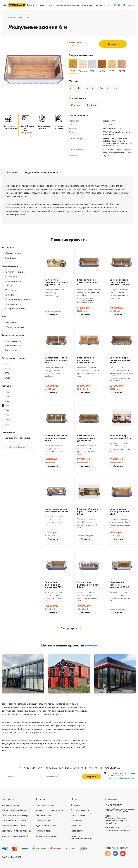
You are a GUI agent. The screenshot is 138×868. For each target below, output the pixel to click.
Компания (75, 805)
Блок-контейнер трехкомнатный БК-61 (121, 437)
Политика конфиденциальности (81, 837)
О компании (87, 5)
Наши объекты (78, 815)
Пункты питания (44, 831)
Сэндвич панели (13, 253)
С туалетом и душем (16, 272)
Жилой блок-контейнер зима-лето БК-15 (88, 585)
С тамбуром (11, 277)
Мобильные (11, 323)
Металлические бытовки (14, 821)
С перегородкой (13, 281)
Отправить (92, 777)
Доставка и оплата (80, 810)
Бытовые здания (44, 815)
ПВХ (7, 373)
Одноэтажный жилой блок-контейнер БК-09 (56, 510)
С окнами (10, 295)
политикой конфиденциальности (121, 778)
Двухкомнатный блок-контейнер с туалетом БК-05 (56, 360)
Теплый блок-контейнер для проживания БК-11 (54, 585)
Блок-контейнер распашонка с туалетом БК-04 (86, 360)
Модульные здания (11, 805)
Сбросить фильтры (17, 447)
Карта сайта (77, 831)
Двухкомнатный (13, 341)
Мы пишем (76, 821)
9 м (7, 419)
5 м (7, 401)
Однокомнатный (13, 346)
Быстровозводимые (15, 309)
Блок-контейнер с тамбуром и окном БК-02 (87, 282)
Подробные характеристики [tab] (42, 173)
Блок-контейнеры (15, 18)
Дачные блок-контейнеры (18, 438)
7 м (7, 410)
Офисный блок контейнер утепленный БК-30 (119, 585)
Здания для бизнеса (46, 826)
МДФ (8, 378)
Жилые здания (43, 821)
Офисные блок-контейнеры (15, 815)
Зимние (9, 286)
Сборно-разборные (15, 327)
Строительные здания (47, 836)
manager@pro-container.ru (118, 830)
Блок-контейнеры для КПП (15, 836)
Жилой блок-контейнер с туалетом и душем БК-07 (56, 282)
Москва (131, 5)
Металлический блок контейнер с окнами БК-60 (56, 438)
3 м (7, 392)
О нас (74, 799)
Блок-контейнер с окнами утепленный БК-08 (120, 360)
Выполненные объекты (67, 5)
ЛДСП (8, 364)
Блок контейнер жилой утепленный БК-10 (120, 512)
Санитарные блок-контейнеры (16, 831)
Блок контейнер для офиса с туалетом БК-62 (88, 512)
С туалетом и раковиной (18, 299)
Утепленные (11, 290)
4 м (7, 396)
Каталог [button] (32, 5)
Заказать (113, 44)
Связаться (76, 826)
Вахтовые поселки (45, 805)
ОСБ (8, 369)
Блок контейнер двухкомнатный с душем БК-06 (86, 438)
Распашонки (11, 350)
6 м (7, 406)
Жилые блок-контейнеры (14, 810)
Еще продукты (69, 628)
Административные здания (49, 810)
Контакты (100, 5)
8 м (7, 415)
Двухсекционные (13, 304)
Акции (43, 5)
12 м (7, 424)
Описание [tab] (11, 173)
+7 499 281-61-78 (48, 733)
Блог (51, 5)
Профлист (11, 258)
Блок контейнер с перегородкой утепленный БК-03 (119, 282)
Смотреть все (91, 646)
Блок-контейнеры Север (13, 826)
